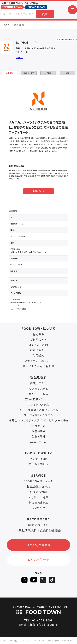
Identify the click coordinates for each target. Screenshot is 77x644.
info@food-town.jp (44, 625)
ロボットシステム (38, 404)
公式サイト (19, 58)
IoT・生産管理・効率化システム (39, 410)
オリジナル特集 (38, 497)
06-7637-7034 (16, 265)
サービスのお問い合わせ (38, 366)
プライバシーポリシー (39, 361)
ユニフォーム (38, 442)
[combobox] (18, 14)
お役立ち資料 (38, 492)
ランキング (39, 508)
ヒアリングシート (38, 559)
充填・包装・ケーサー (38, 399)
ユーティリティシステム (38, 415)
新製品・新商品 (38, 502)
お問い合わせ (38, 191)
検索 (45, 14)
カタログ (48, 73)
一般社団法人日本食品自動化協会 (38, 530)
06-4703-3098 (43, 620)
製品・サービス (29, 73)
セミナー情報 (38, 459)
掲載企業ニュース (38, 486)
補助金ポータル (38, 525)
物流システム (38, 383)
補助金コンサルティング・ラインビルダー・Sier (38, 420)
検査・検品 (39, 431)
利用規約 (38, 355)
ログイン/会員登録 (38, 545)
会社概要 (38, 334)
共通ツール (39, 426)
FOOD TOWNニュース (38, 481)
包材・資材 (39, 436)
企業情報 (10, 73)
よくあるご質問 (39, 345)
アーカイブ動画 (39, 464)
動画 (67, 73)
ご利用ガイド (38, 339)
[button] (72, 10)
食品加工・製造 (38, 394)
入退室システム (38, 388)
